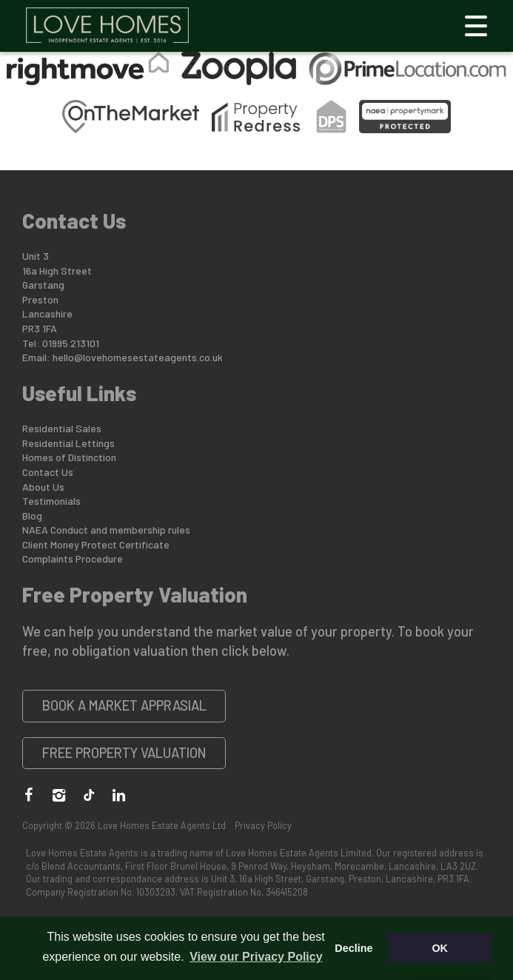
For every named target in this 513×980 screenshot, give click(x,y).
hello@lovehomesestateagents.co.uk (138, 357)
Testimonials (51, 501)
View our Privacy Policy (256, 957)
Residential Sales (62, 428)
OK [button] (440, 948)
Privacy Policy (263, 825)
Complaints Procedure (73, 558)
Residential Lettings (68, 443)
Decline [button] (353, 948)
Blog (32, 516)
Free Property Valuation (124, 753)
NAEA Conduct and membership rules (106, 530)
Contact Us (48, 472)
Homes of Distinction (69, 457)
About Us (43, 487)
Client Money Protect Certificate (96, 544)
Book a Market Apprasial (124, 705)
